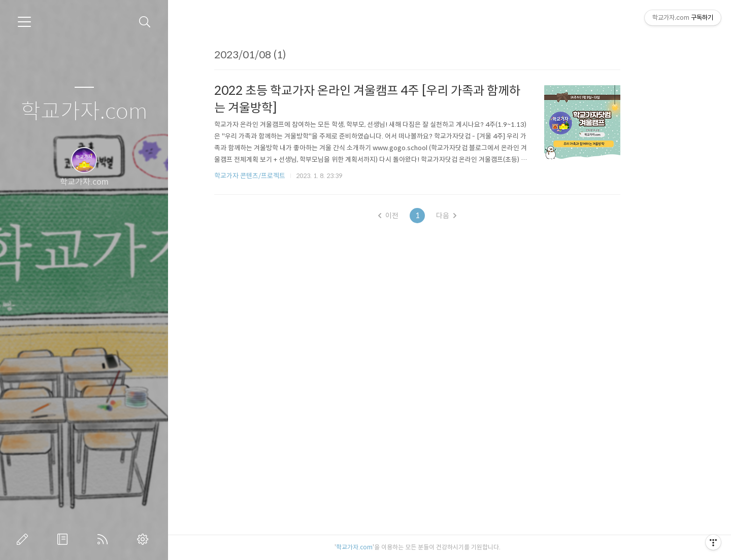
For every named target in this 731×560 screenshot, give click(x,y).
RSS (105, 539)
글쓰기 (24, 539)
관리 (145, 539)
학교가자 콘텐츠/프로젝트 (282, 176)
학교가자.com (84, 112)
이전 (421, 216)
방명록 (64, 539)
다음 (479, 216)
